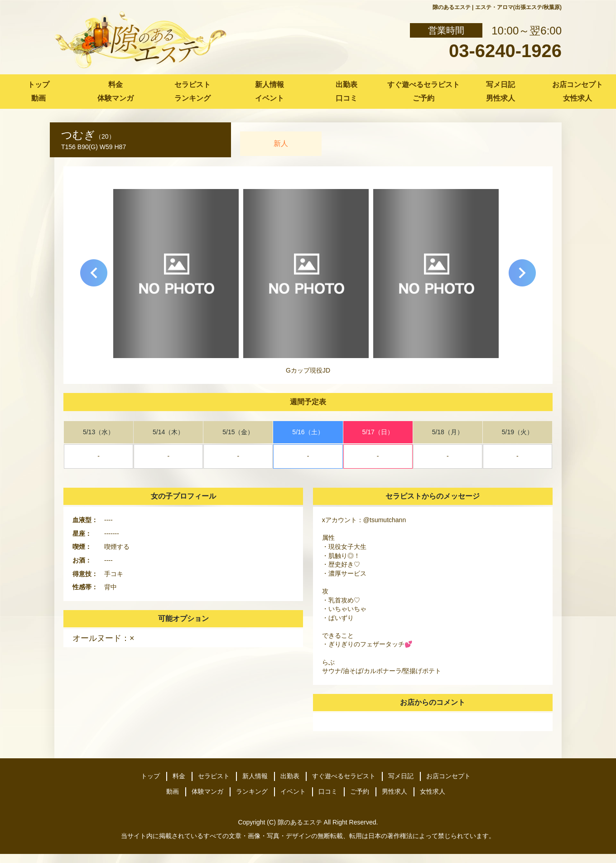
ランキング (192, 98)
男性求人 (500, 98)
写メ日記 (500, 85)
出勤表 (346, 85)
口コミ (346, 98)
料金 (115, 85)
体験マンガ (115, 98)
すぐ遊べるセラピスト (423, 85)
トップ (38, 85)
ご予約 (423, 98)
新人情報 (269, 85)
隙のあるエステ (300, 822)
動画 (38, 98)
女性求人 (577, 98)
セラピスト (192, 85)
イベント (269, 98)
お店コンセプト (577, 85)
